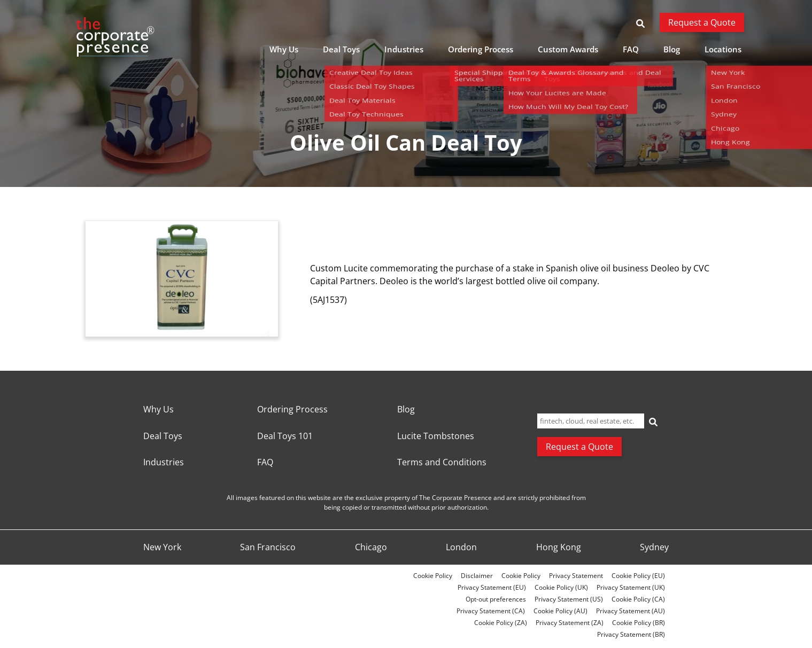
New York (162, 548)
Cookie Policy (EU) (638, 576)
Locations (723, 49)
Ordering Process (481, 49)
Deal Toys (341, 49)
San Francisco (268, 548)
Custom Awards (568, 49)
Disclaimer (477, 576)
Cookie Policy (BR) (639, 623)
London (461, 548)
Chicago (371, 548)
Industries (404, 49)
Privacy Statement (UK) (631, 587)
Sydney (654, 548)
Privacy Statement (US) (569, 599)
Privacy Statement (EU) (492, 587)
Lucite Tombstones (436, 436)
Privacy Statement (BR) (631, 634)
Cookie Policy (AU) (560, 611)
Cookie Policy (433, 576)
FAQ (631, 49)
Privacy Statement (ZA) (570, 623)
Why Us (284, 49)
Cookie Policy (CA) (638, 599)
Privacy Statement (576, 576)
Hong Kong (559, 548)
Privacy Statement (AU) (631, 611)
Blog (672, 49)
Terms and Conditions (442, 463)
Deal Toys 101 (285, 436)
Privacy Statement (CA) (491, 611)
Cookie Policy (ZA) (501, 623)
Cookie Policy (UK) (561, 587)
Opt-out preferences (496, 599)
